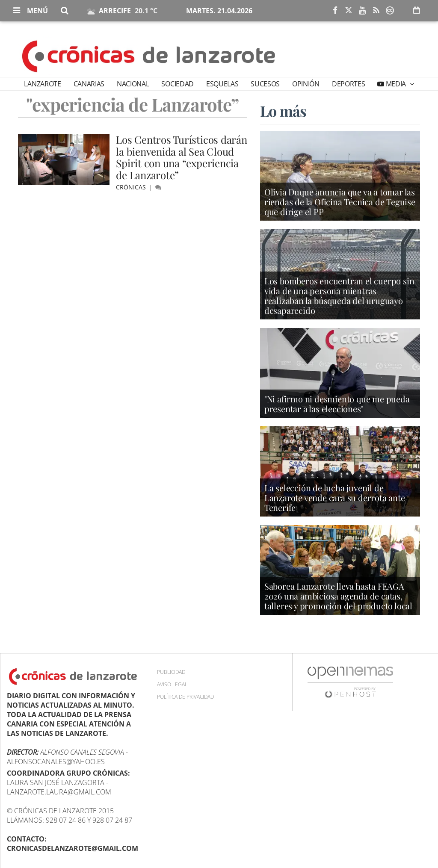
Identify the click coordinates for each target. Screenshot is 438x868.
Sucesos (265, 84)
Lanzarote (42, 84)
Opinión (306, 84)
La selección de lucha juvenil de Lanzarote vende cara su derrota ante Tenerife (335, 497)
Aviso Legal (172, 684)
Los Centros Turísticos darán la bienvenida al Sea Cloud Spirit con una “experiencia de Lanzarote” (181, 157)
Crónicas (132, 187)
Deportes (348, 84)
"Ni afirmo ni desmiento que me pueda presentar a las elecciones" (337, 404)
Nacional (133, 84)
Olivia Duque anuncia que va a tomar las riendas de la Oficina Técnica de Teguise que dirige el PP (340, 202)
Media (396, 84)
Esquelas (222, 84)
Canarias (89, 84)
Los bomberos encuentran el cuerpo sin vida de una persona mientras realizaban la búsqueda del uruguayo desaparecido (339, 295)
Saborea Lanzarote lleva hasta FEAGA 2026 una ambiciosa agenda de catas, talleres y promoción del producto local (338, 596)
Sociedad (177, 84)
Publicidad (171, 672)
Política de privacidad (185, 697)
